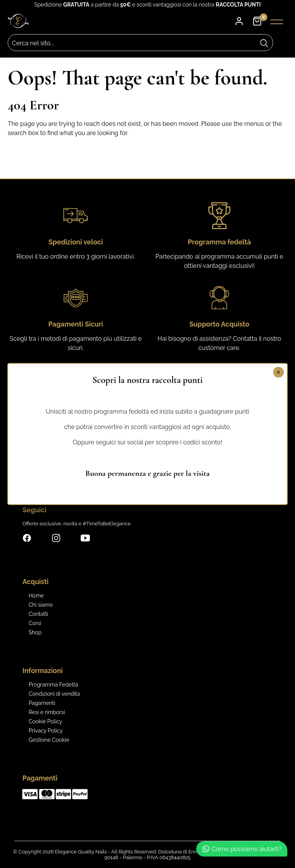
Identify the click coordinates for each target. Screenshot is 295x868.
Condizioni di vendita (54, 694)
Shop (35, 632)
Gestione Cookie (49, 740)
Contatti (38, 614)
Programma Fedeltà (53, 685)
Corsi (35, 623)
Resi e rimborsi (47, 712)
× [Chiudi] (278, 372)
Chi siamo (41, 605)
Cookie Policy (45, 721)
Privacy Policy (46, 731)
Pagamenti (42, 703)
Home (36, 596)
